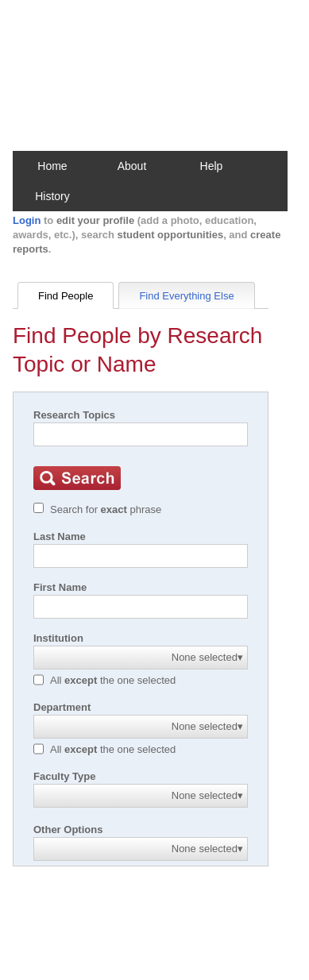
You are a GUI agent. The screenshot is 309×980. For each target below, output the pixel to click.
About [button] (132, 166)
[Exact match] (39, 508)
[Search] (141, 434)
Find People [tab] (66, 296)
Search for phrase (106, 509)
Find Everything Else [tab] (186, 296)
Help (212, 166)
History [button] (52, 196)
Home (52, 166)
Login (27, 220)
